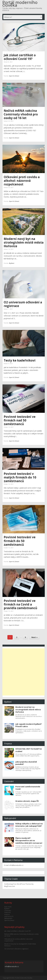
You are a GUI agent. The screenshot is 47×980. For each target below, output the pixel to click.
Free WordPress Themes (22, 884)
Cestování (8, 911)
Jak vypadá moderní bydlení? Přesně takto (29, 725)
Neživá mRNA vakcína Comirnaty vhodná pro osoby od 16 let (21, 114)
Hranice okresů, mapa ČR (27, 801)
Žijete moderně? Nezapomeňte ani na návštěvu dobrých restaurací (29, 840)
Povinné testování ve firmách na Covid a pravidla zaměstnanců (20, 604)
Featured (7, 912)
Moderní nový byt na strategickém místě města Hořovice (24, 242)
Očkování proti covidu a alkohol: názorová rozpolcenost (22, 181)
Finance (7, 914)
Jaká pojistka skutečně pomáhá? (26, 763)
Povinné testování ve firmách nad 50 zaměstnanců (20, 420)
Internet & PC (9, 916)
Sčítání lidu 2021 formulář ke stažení (29, 750)
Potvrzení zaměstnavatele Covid (28, 788)
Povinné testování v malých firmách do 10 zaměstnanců (20, 477)
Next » (34, 637)
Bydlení (12, 263)
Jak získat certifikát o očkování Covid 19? (20, 57)
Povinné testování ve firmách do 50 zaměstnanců (20, 541)
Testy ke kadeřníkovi (20, 360)
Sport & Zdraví (14, 76)
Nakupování (8, 918)
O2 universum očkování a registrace (23, 304)
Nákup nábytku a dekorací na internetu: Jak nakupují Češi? (29, 825)
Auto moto (8, 907)
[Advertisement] (23, 672)
